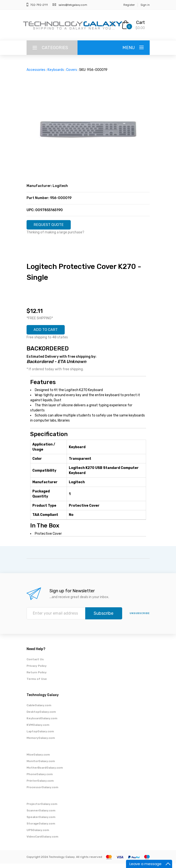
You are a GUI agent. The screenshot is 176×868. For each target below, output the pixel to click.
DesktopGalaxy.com (41, 716)
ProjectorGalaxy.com (42, 808)
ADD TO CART (49, 333)
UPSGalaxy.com (38, 834)
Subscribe (104, 618)
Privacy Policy (37, 670)
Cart (141, 22)
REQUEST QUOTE (52, 226)
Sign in (145, 5)
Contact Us (35, 664)
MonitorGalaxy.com (41, 765)
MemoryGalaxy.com (41, 742)
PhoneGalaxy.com (40, 779)
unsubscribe (140, 618)
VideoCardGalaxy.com (42, 841)
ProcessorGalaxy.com (42, 792)
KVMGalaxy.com (38, 729)
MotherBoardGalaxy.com (45, 772)
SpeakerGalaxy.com (41, 821)
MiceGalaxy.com (38, 759)
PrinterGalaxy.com (40, 785)
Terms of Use (37, 683)
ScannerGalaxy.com (41, 815)
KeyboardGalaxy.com (42, 723)
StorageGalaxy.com (41, 828)
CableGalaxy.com (39, 710)
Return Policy (37, 677)
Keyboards (56, 70)
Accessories (36, 70)
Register (129, 5)
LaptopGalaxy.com (40, 736)
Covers (72, 70)
